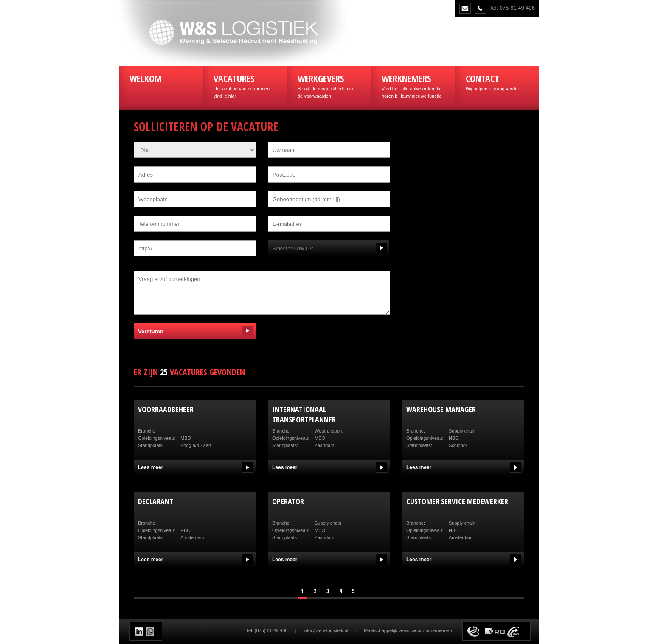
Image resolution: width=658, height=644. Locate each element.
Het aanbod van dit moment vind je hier (245, 85)
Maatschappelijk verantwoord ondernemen (408, 630)
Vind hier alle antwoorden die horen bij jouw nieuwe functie (413, 85)
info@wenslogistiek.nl (326, 630)
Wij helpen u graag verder (497, 82)
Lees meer (150, 467)
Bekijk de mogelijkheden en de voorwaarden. (329, 85)
